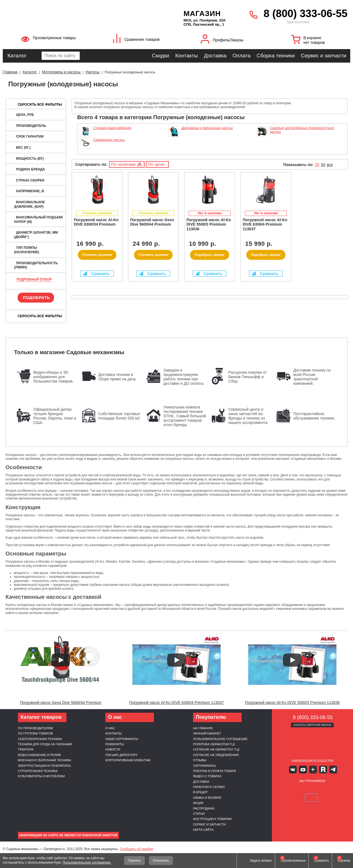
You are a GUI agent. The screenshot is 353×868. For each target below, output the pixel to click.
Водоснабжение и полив (39, 755)
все (330, 165)
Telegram (329, 769)
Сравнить (97, 273)
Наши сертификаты (122, 739)
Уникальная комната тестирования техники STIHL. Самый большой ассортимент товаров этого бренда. (185, 416)
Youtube (304, 769)
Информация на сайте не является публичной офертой (68, 835)
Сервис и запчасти (324, 56)
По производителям (35, 728)
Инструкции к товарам (212, 819)
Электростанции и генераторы (44, 766)
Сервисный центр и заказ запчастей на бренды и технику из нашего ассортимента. (248, 416)
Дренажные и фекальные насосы (207, 128)
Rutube (321, 769)
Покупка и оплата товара (215, 771)
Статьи (199, 814)
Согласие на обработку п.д (216, 749)
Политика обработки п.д (214, 744)
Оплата (241, 56)
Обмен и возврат (207, 798)
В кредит (200, 792)
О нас (110, 728)
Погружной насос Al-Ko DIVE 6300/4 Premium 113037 (176, 703)
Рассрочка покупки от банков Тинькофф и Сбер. (248, 377)
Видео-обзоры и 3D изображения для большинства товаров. (54, 377)
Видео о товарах (207, 776)
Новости (113, 749)
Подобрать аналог (209, 255)
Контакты (186, 56)
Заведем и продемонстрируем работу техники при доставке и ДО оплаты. (184, 377)
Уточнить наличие (97, 255)
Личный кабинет (207, 733)
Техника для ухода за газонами (45, 744)
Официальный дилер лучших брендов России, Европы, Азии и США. (55, 416)
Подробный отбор (34, 279)
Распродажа (204, 808)
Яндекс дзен (312, 769)
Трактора (26, 749)
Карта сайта (203, 830)
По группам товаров (35, 733)
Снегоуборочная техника (40, 739)
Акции (198, 803)
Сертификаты (204, 766)
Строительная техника (38, 771)
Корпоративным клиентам (128, 760)
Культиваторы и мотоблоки (41, 776)
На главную (203, 728)
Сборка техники (276, 56)
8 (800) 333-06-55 (306, 14)
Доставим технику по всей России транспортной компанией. (312, 377)
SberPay (338, 789)
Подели (319, 789)
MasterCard (299, 789)
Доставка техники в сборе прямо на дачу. (117, 377)
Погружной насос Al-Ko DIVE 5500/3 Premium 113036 (292, 703)
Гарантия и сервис (209, 787)
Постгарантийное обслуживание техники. (314, 416)
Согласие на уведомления (216, 755)
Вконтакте (296, 769)
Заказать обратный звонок (312, 725)
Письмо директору (121, 755)
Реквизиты (115, 744)
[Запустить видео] (61, 660)
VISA (286, 789)
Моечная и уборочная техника (44, 760)
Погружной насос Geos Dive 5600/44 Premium (61, 703)
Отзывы (200, 760)
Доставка (215, 56)
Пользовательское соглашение (220, 739)
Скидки (161, 56)
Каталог (17, 56)
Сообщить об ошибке (137, 849)
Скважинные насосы (109, 140)
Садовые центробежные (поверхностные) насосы (302, 130)
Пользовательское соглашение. (87, 862)
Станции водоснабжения (112, 128)
